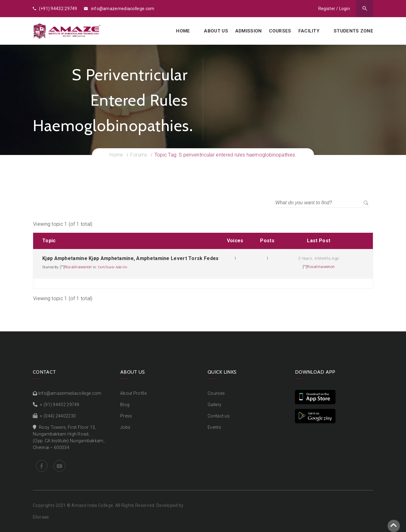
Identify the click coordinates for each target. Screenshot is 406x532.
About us (216, 31)
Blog (125, 405)
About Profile (133, 393)
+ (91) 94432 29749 (59, 405)
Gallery (214, 405)
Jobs (125, 427)
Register (327, 9)
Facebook (42, 466)
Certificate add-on (113, 267)
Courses (280, 31)
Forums (139, 155)
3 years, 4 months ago (319, 258)
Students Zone (353, 31)
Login (345, 9)
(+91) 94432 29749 (55, 9)
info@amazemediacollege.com (119, 9)
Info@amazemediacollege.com (70, 393)
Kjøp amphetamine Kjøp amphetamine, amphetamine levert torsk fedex (130, 258)
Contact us (219, 416)
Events (214, 427)
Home (183, 31)
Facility (309, 31)
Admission (249, 31)
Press (126, 416)
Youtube (59, 466)
